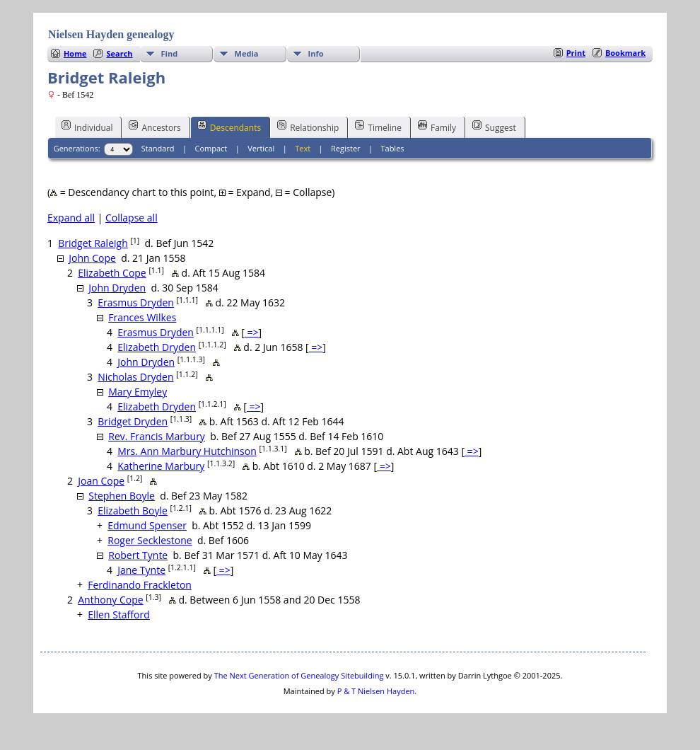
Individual (87, 127)
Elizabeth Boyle (133, 510)
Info (316, 53)
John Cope (92, 258)
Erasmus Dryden (136, 302)
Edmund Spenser (147, 525)
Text (303, 148)
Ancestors (154, 127)
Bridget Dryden (133, 421)
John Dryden (117, 288)
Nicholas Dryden (135, 377)
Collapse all (132, 218)
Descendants (229, 127)
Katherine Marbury (161, 466)
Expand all (71, 218)
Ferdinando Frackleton (140, 585)
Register (346, 148)
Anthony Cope (110, 600)
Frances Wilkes (142, 317)
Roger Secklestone (150, 540)
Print (576, 53)
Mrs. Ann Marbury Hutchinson (187, 451)
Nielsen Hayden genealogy (111, 34)
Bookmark (625, 53)
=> (252, 332)
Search (119, 53)
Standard (158, 148)
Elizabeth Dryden (157, 347)
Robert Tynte (138, 555)
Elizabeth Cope (112, 273)
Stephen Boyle (122, 496)
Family (437, 127)
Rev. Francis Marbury (157, 436)
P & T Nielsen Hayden (376, 691)
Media (247, 53)
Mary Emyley (138, 392)
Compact (211, 148)
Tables (392, 148)
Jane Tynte (141, 570)
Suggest (494, 127)
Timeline (378, 127)
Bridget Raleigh (93, 243)
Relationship (308, 127)
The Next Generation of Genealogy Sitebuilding (299, 675)
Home (75, 53)
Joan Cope (101, 481)
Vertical (261, 148)
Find (170, 53)
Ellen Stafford (119, 615)
